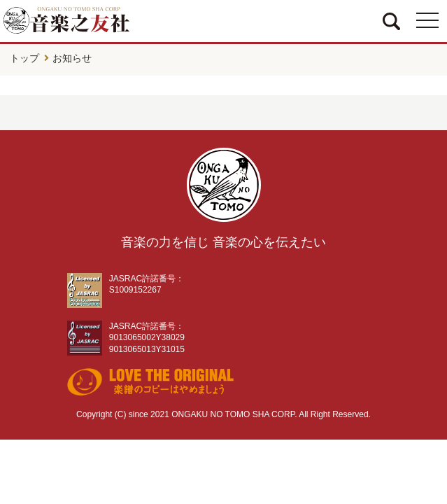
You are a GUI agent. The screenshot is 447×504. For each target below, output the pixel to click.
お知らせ (72, 58)
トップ (24, 58)
